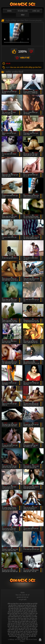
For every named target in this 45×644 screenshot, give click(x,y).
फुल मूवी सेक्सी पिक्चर (26, 605)
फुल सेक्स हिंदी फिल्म (19, 607)
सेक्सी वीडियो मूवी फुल (13, 630)
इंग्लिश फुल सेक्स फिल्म (13, 604)
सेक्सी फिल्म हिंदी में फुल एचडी (16, 620)
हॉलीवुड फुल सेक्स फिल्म (35, 67)
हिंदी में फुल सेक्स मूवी (23, 633)
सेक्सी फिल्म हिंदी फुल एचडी (30, 618)
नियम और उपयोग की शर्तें (22, 595)
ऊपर (40, 640)
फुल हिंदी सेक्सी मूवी (19, 610)
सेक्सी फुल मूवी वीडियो (20, 622)
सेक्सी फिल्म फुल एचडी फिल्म (22, 613)
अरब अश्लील (20, 67)
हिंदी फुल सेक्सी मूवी (20, 631)
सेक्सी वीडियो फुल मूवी (17, 628)
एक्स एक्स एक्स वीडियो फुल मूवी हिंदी (28, 604)
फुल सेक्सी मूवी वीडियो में (31, 607)
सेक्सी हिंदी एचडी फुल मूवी (25, 630)
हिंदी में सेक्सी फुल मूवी (28, 635)
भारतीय (26, 67)
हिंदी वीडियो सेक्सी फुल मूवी (27, 637)
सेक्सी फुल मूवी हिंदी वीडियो (14, 623)
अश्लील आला (36, 11)
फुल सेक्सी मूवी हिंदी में (14, 609)
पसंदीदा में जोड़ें (25, 58)
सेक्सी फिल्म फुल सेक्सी (20, 617)
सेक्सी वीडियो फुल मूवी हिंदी (30, 628)
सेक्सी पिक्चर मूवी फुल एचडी (23, 612)
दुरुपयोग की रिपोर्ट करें (22, 597)
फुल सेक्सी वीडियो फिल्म (26, 609)
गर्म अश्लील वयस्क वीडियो (23, 13)
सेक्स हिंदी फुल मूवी (29, 610)
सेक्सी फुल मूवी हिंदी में (31, 622)
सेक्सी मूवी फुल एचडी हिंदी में (14, 625)
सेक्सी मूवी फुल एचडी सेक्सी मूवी (29, 623)
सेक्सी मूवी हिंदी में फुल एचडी (21, 626)
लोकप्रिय (9, 11)
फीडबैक (23, 593)
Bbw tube (13, 67)
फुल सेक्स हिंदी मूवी (23, 4)
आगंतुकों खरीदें (22, 600)
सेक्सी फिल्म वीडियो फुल (17, 618)
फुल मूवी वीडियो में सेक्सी (15, 605)
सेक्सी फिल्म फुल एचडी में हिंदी (20, 615)
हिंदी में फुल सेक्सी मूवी (17, 635)
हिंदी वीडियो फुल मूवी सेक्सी (27, 636)
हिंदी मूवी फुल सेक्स (30, 631)
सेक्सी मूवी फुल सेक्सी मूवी (28, 625)
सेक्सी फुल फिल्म (27, 620)
